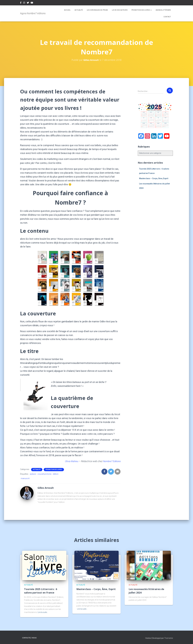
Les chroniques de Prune (97, 10)
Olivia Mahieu (70, 461)
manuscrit (25, 478)
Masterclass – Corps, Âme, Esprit (154, 178)
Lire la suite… (43, 612)
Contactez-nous (29, 638)
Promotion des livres (142, 10)
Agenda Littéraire (163, 10)
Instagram (24, 3)
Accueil (67, 10)
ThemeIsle (169, 638)
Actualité (79, 10)
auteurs (33, 474)
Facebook (21, 3)
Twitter (28, 3)
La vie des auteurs (120, 10)
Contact (167, 17)
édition (56, 474)
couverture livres (44, 474)
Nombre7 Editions (111, 461)
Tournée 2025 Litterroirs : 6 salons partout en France (41, 591)
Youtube (32, 3)
